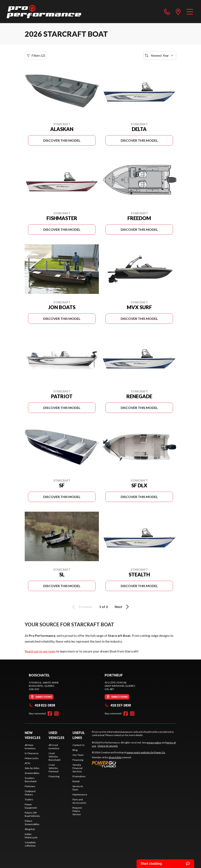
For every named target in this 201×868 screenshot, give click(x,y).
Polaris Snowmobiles (32, 823)
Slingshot (30, 829)
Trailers (29, 799)
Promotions (79, 776)
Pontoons (30, 786)
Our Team (78, 755)
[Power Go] (129, 764)
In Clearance (32, 753)
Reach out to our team (40, 651)
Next (122, 607)
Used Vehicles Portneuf (54, 768)
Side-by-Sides (32, 768)
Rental (76, 781)
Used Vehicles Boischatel (54, 757)
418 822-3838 (42, 705)
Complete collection (30, 844)
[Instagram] (56, 714)
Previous (82, 607)
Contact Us (79, 745)
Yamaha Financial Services (77, 768)
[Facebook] (50, 714)
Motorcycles (32, 758)
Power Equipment (31, 806)
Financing (54, 776)
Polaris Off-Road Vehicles (32, 814)
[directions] (178, 12)
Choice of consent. (108, 746)
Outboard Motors (30, 793)
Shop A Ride (115, 757)
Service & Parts (78, 788)
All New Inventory (30, 747)
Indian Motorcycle (31, 836)
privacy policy (154, 743)
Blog (75, 750)
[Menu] (190, 12)
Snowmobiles (32, 773)
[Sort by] (160, 55)
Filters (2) (36, 55)
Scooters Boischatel (31, 780)
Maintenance (80, 794)
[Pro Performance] (44, 12)
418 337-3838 (118, 705)
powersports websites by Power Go (146, 752)
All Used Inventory (54, 747)
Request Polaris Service (77, 811)
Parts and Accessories (79, 801)
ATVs (27, 763)
